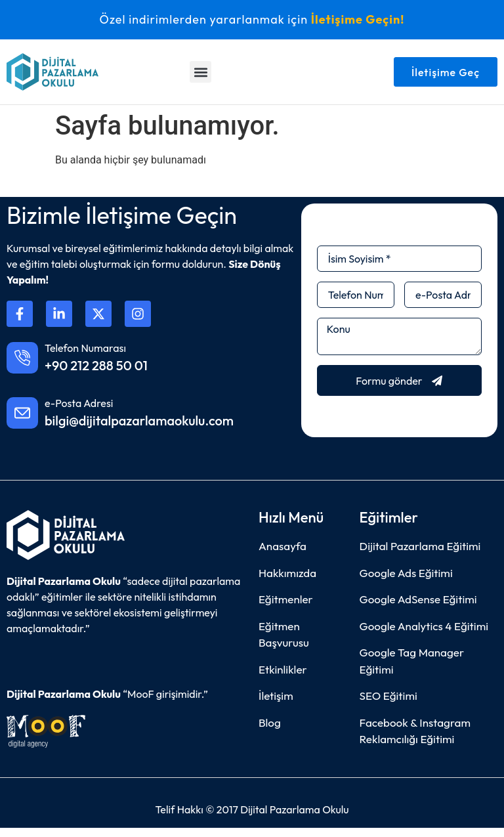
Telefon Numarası (85, 348)
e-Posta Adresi (79, 403)
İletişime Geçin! (358, 19)
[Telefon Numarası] (22, 358)
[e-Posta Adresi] (22, 413)
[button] (200, 72)
